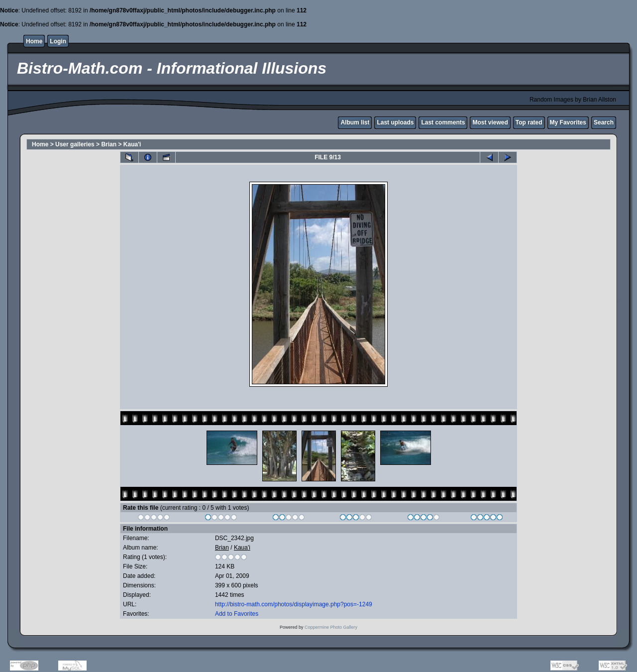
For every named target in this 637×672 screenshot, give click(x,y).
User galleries (75, 144)
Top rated (529, 122)
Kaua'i (132, 144)
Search (604, 122)
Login (58, 41)
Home (34, 41)
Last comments (443, 122)
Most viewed (490, 122)
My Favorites (568, 122)
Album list (355, 122)
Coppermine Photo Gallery (331, 627)
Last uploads (395, 122)
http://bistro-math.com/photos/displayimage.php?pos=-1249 (294, 604)
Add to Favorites (237, 614)
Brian (109, 144)
